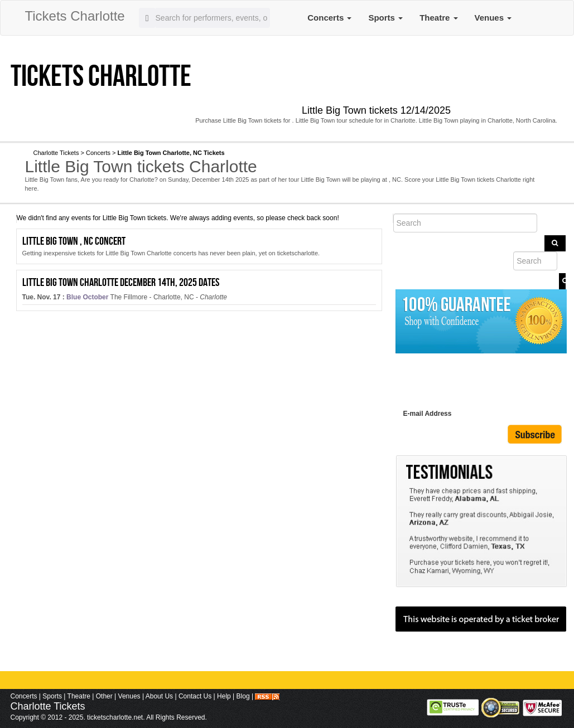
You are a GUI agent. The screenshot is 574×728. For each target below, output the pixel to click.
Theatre (438, 18)
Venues (493, 18)
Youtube (297, 132)
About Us (159, 696)
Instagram (380, 132)
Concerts (329, 18)
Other (104, 696)
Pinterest (336, 132)
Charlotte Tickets (56, 153)
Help (224, 696)
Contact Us (195, 696)
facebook (210, 132)
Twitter (255, 132)
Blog (243, 696)
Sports (385, 18)
